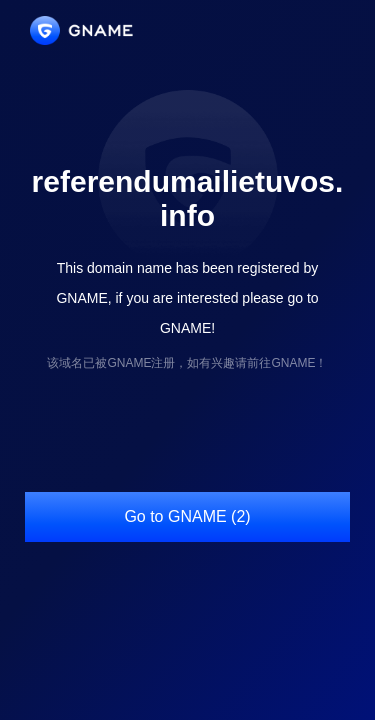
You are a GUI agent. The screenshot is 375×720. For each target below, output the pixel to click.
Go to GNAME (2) (187, 516)
